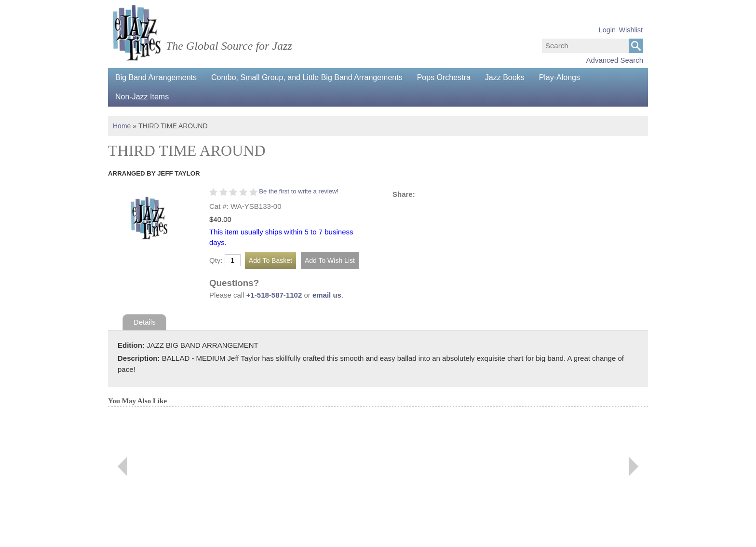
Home (122, 126)
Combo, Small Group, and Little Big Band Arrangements (307, 77)
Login (607, 30)
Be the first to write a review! (299, 191)
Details (145, 322)
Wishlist (631, 30)
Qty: (216, 260)
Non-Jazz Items (142, 97)
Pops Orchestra (444, 77)
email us (327, 295)
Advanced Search (615, 60)
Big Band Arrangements (156, 77)
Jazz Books (505, 77)
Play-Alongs (560, 77)
